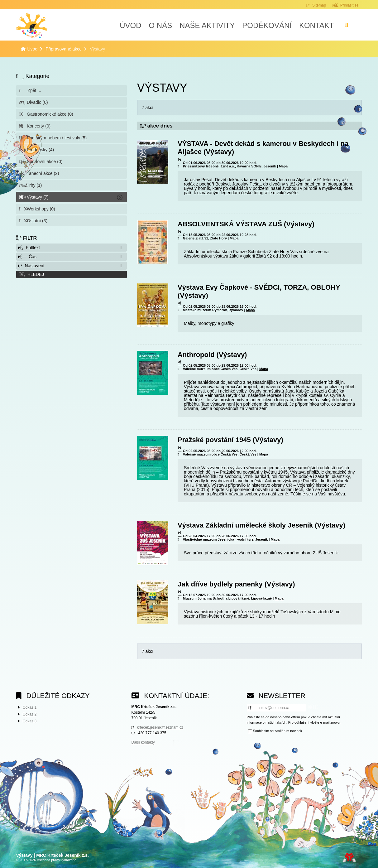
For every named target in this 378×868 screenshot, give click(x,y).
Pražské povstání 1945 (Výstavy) (230, 440)
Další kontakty (143, 742)
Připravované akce (64, 49)
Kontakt (317, 25)
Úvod (32, 25)
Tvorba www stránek (349, 858)
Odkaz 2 (30, 714)
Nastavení (31, 266)
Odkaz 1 (30, 707)
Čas (27, 257)
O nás (160, 25)
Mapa (283, 166)
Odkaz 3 (30, 721)
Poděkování (267, 25)
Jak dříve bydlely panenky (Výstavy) (236, 584)
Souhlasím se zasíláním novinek (278, 731)
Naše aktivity (207, 25)
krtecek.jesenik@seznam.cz (160, 727)
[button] (345, 5)
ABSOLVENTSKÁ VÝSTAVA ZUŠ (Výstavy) (246, 224)
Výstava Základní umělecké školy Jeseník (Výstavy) (261, 525)
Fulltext (29, 248)
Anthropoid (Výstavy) (212, 355)
